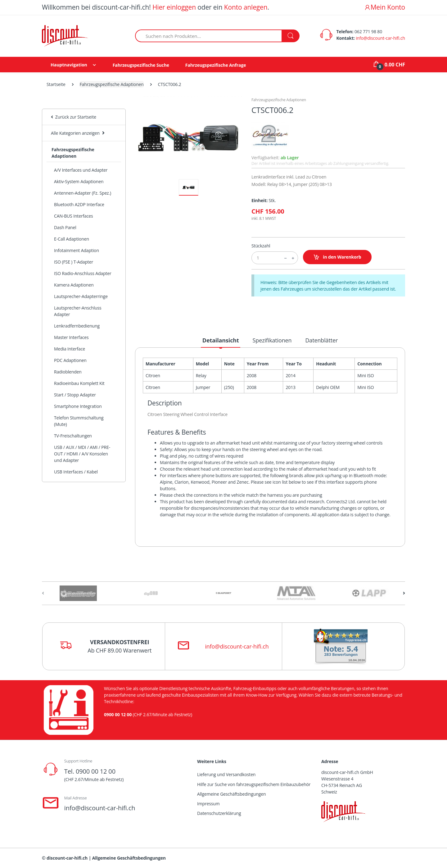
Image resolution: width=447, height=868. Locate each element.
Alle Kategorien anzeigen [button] (75, 133)
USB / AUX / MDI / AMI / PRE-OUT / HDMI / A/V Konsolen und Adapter (82, 454)
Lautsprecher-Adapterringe (81, 296)
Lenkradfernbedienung (77, 326)
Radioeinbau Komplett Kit (79, 383)
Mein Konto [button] (385, 7)
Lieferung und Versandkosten (226, 774)
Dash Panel (65, 227)
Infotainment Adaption (77, 250)
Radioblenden (68, 372)
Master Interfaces (71, 337)
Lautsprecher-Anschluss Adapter (78, 311)
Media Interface (70, 349)
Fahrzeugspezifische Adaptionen (112, 84)
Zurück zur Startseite (74, 117)
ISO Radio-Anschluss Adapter (83, 273)
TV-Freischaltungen (73, 436)
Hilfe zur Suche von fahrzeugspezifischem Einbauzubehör (254, 784)
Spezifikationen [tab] (272, 340)
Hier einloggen (174, 7)
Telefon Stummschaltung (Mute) (79, 421)
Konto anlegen (246, 7)
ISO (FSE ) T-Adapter (74, 262)
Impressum (208, 804)
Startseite (56, 84)
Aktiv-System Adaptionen (79, 181)
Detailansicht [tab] (221, 340)
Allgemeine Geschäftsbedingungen (231, 794)
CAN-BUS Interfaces (74, 216)
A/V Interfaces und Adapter (81, 170)
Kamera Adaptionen (74, 285)
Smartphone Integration (78, 406)
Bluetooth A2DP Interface (79, 204)
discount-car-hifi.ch (67, 858)
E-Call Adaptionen (72, 239)
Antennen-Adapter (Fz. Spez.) (83, 193)
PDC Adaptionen (70, 360)
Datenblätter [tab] (321, 340)
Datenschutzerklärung (219, 813)
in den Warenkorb (337, 257)
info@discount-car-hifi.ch (380, 38)
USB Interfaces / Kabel (76, 472)
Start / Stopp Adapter (75, 395)
